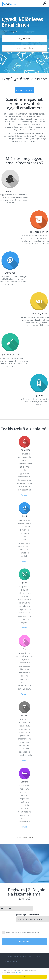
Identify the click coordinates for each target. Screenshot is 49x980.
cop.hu (25, 669)
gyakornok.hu (25, 672)
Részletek (19, 972)
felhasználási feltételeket (15, 935)
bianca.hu (24, 798)
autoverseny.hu (25, 745)
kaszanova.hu (24, 656)
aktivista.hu (24, 877)
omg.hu (24, 725)
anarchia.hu (24, 881)
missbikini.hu (25, 782)
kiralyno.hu (24, 788)
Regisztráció (24, 39)
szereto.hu (24, 921)
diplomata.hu (25, 851)
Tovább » (25, 624)
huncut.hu (25, 918)
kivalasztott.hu (24, 619)
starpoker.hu (25, 715)
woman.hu (24, 808)
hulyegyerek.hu (24, 722)
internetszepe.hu (24, 814)
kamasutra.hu (24, 914)
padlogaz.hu (24, 649)
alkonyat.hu (25, 583)
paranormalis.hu (25, 612)
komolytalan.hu (24, 675)
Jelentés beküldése (25, 90)
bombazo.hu (25, 795)
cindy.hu (25, 805)
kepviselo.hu (25, 855)
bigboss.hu (25, 748)
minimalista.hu (24, 678)
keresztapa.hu (24, 652)
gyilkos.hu (24, 602)
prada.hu (25, 685)
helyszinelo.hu (24, 609)
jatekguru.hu (25, 751)
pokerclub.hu (24, 732)
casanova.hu (25, 662)
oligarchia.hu (25, 858)
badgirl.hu (25, 811)
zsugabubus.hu (25, 738)
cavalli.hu (25, 682)
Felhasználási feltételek (11, 962)
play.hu (25, 719)
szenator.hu (25, 861)
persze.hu (24, 864)
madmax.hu (25, 615)
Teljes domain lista (25, 48)
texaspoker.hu (24, 728)
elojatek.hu (25, 928)
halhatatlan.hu (24, 606)
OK (25, 977)
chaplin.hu (25, 599)
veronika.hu (24, 801)
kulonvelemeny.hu (24, 592)
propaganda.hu (25, 868)
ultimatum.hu (25, 874)
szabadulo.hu (24, 735)
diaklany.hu (25, 792)
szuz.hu (25, 924)
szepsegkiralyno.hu (24, 785)
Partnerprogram (8, 967)
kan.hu (25, 665)
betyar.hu (24, 659)
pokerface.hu (25, 741)
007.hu (25, 589)
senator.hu (24, 848)
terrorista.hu (24, 871)
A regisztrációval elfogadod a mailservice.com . (22, 934)
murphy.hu (24, 596)
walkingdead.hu (24, 586)
